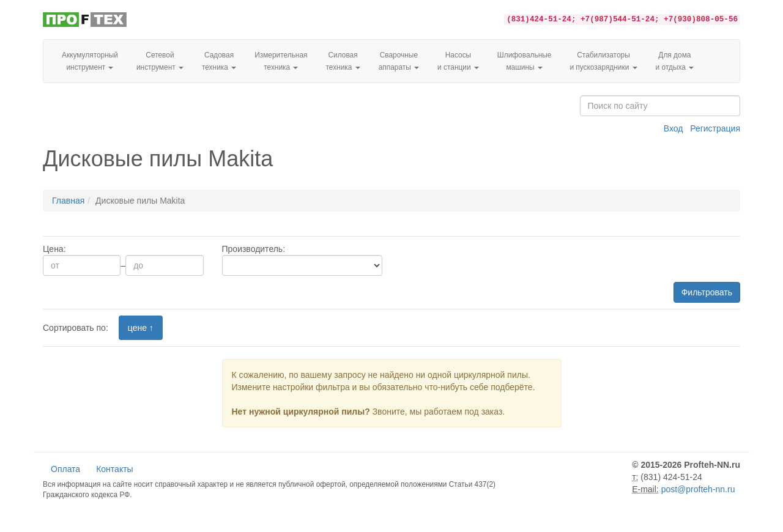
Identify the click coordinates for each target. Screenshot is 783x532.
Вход (674, 128)
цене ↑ (141, 328)
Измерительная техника (281, 61)
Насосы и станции (458, 61)
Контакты (114, 469)
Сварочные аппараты (399, 61)
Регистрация (715, 128)
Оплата (65, 469)
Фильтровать (707, 292)
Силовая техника (343, 61)
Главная (68, 201)
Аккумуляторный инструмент (90, 61)
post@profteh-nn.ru (698, 489)
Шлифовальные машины (525, 61)
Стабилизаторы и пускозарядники (603, 61)
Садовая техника (219, 61)
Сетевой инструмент (160, 61)
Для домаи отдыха (675, 61)
